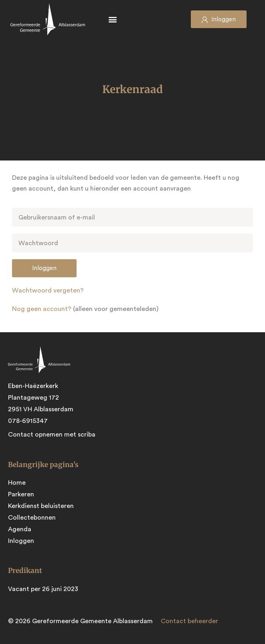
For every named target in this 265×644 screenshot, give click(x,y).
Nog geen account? (42, 309)
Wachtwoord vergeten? (48, 291)
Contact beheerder (189, 621)
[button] (112, 19)
